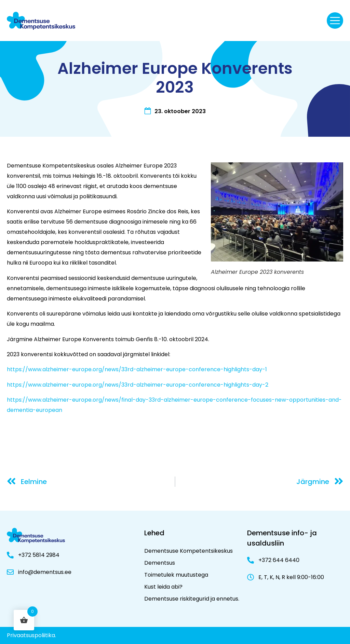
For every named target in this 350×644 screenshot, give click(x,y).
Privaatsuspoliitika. (31, 635)
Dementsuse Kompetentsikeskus (189, 551)
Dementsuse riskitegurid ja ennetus (191, 599)
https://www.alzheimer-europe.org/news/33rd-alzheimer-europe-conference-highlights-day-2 (138, 385)
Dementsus (160, 563)
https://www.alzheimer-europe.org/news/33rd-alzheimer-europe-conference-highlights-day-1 (137, 369)
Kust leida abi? (163, 587)
